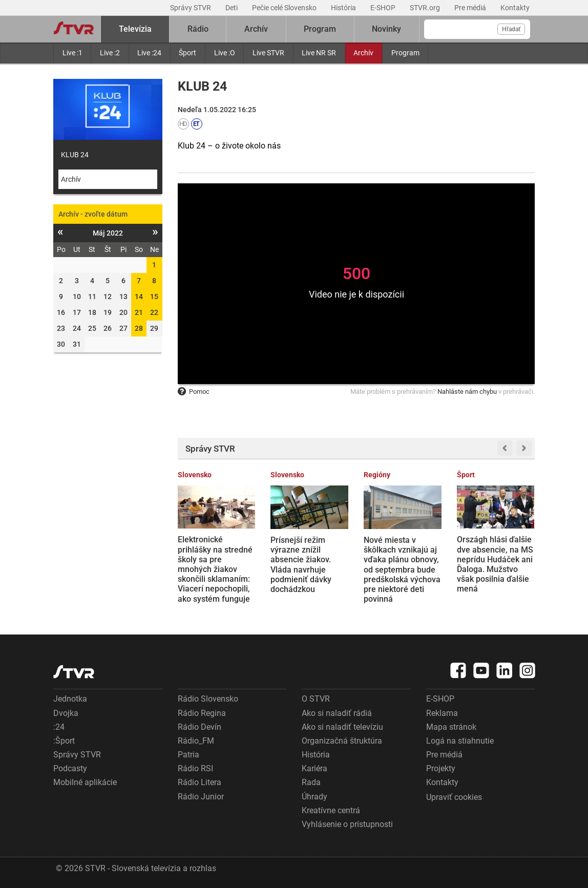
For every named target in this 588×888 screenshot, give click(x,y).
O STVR (316, 699)
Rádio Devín (199, 727)
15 (154, 297)
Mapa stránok (451, 727)
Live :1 (72, 53)
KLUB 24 (75, 155)
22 (154, 312)
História (344, 8)
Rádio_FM (196, 741)
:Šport (64, 741)
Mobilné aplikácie (85, 782)
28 (139, 328)
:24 (59, 727)
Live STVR (268, 53)
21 (139, 312)
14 (139, 297)
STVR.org (426, 8)
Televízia (135, 29)
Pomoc (194, 392)
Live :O (225, 53)
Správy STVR (191, 8)
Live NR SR (319, 53)
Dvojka (66, 713)
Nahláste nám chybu (467, 392)
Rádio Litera (199, 782)
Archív (363, 53)
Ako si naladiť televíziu (342, 727)
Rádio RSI (195, 768)
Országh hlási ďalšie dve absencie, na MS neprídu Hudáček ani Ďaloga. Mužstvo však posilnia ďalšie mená (495, 564)
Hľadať (511, 29)
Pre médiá (471, 8)
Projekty (441, 768)
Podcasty (70, 768)
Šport (187, 53)
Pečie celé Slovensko (285, 8)
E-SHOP (384, 8)
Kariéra (314, 768)
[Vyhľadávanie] (477, 29)
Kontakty (515, 8)
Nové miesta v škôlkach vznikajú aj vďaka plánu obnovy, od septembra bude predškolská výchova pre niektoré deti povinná (402, 569)
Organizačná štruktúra (342, 741)
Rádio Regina (202, 713)
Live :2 (110, 53)
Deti (232, 8)
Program (405, 53)
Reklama (442, 713)
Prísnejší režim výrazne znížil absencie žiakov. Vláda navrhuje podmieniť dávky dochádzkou (301, 565)
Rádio (198, 29)
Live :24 (149, 53)
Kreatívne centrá (331, 810)
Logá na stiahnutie (460, 741)
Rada (311, 782)
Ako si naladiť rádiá (337, 713)
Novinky (386, 29)
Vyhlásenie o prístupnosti (347, 824)
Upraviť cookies (454, 797)
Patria (188, 755)
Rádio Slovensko (208, 699)
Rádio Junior (201, 797)
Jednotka (70, 699)
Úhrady (314, 797)
